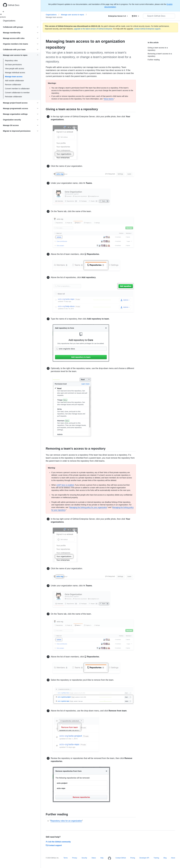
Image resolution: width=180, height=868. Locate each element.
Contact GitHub (121, 858)
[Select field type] (118, 16)
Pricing (133, 858)
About (173, 858)
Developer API (144, 858)
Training (156, 858)
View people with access (14, 69)
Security (84, 858)
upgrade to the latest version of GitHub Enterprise (93, 29)
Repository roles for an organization (66, 821)
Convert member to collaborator (17, 89)
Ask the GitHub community (58, 842)
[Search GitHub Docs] (159, 16)
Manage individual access (15, 73)
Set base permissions (13, 65)
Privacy (75, 858)
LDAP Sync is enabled (65, 485)
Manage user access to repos (74, 15)
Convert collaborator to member (17, 93)
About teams (109, 99)
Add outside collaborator (14, 81)
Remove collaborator (13, 85)
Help (102, 858)
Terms (66, 858)
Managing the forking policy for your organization (88, 507)
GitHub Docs (14, 5)
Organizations (9, 21)
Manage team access (14, 77)
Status (94, 858)
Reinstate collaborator (13, 97)
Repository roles (11, 61)
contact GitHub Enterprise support (147, 29)
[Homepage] (109, 858)
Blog (165, 858)
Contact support (54, 845)
